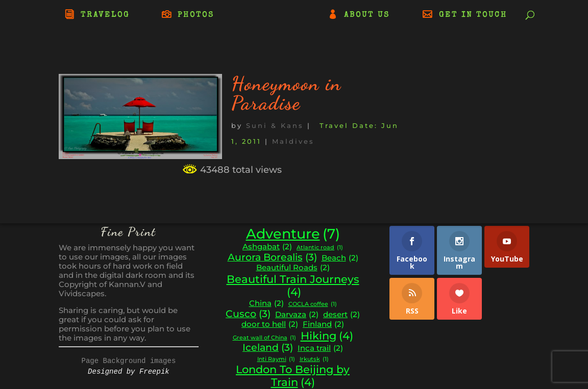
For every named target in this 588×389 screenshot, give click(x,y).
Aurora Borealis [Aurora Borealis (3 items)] (272, 257)
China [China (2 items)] (266, 304)
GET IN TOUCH (473, 15)
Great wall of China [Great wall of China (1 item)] (264, 338)
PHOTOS (196, 15)
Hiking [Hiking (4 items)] (327, 336)
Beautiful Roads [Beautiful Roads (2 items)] (293, 268)
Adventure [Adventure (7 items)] (293, 234)
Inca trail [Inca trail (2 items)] (320, 348)
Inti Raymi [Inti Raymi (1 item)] (276, 360)
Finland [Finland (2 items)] (323, 325)
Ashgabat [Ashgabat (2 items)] (267, 247)
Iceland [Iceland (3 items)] (268, 348)
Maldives (293, 141)
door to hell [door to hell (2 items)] (270, 325)
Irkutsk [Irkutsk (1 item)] (314, 360)
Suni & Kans (275, 125)
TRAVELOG (105, 15)
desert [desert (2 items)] (341, 315)
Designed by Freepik (129, 372)
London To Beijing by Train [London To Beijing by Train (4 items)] (293, 376)
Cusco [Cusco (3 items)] (248, 314)
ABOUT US (367, 15)
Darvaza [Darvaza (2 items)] (297, 315)
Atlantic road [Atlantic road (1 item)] (320, 248)
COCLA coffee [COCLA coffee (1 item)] (313, 305)
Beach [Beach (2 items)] (340, 258)
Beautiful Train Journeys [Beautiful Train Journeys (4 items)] (293, 286)
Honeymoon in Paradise (286, 93)
